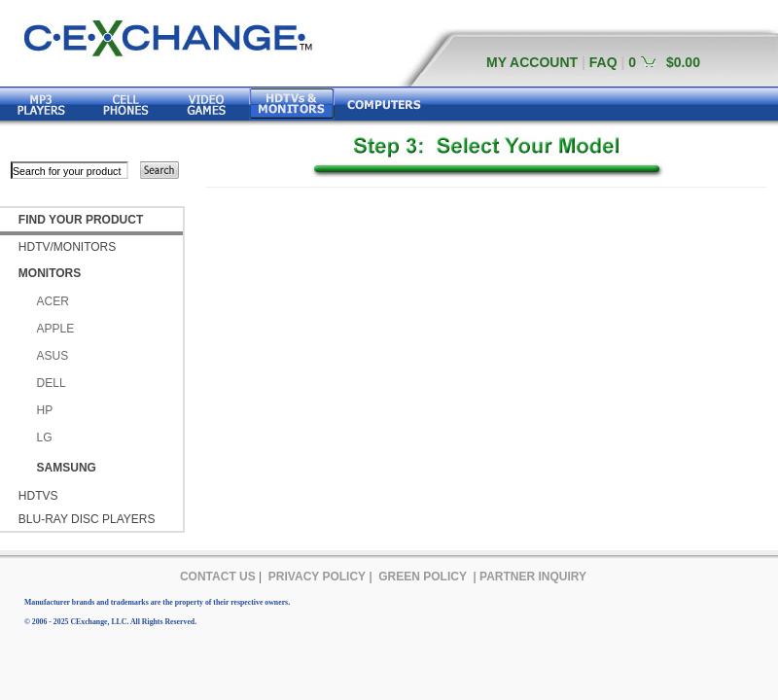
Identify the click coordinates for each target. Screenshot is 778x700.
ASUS (53, 356)
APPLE (56, 329)
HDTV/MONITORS (67, 247)
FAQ (603, 62)
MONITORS (50, 273)
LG (45, 437)
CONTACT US (218, 577)
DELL (52, 383)
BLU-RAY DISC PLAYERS (87, 519)
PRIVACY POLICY (317, 577)
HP (45, 410)
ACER (53, 301)
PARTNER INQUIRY (533, 577)
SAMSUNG (67, 468)
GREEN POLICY (423, 577)
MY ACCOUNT (532, 62)
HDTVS (38, 496)
